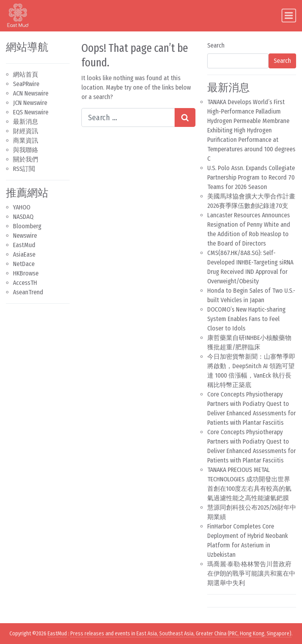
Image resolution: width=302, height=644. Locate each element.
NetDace (24, 264)
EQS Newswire (31, 112)
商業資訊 (26, 140)
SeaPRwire (26, 84)
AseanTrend (28, 292)
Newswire (25, 236)
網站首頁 (26, 74)
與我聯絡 (26, 150)
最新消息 (26, 122)
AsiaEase (24, 254)
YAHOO (22, 207)
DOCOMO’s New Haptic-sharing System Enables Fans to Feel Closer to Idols (246, 319)
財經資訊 (26, 131)
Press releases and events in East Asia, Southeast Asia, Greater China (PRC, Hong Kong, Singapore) (181, 634)
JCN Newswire (30, 103)
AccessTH (25, 283)
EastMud (24, 245)
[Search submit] (185, 117)
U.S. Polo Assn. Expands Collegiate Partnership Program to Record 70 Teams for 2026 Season (251, 177)
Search (216, 45)
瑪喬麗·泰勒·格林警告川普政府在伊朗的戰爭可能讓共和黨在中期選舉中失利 (251, 573)
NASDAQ (23, 217)
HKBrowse (26, 273)
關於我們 (26, 159)
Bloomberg (27, 226)
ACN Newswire (31, 93)
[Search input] (128, 117)
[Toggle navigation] (289, 16)
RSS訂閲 (24, 169)
